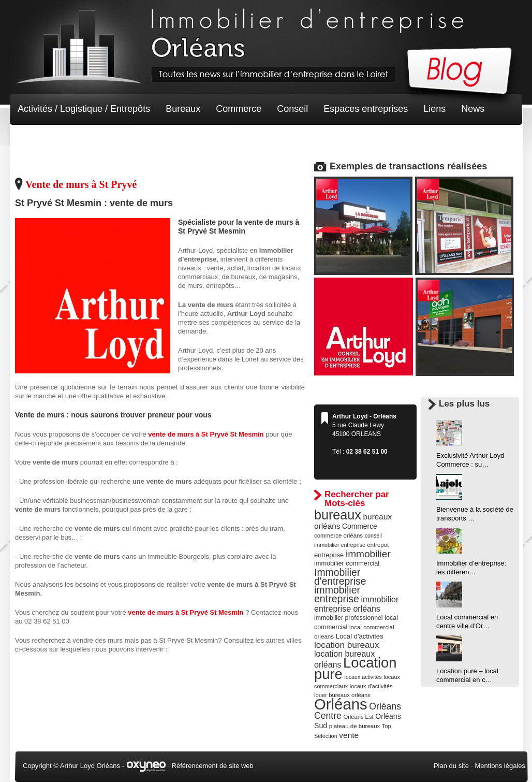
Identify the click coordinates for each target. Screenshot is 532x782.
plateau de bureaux (355, 726)
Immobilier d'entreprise (340, 577)
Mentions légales (500, 766)
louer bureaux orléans (342, 695)
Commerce (239, 109)
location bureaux (347, 645)
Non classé (41, 140)
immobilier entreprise (337, 594)
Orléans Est (358, 717)
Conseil (292, 109)
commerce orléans (338, 535)
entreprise (329, 555)
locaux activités (363, 677)
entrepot (378, 545)
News (473, 109)
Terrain (93, 140)
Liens (434, 109)
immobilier (368, 554)
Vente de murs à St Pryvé (81, 184)
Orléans (341, 704)
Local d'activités (360, 636)
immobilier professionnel (349, 618)
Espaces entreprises (366, 109)
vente (349, 735)
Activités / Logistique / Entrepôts (84, 109)
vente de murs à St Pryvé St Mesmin (206, 434)
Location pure (356, 668)
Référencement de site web (213, 766)
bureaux (338, 515)
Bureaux (183, 109)
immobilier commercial (347, 563)
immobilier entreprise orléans (356, 604)
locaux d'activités (371, 686)
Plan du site (451, 766)
